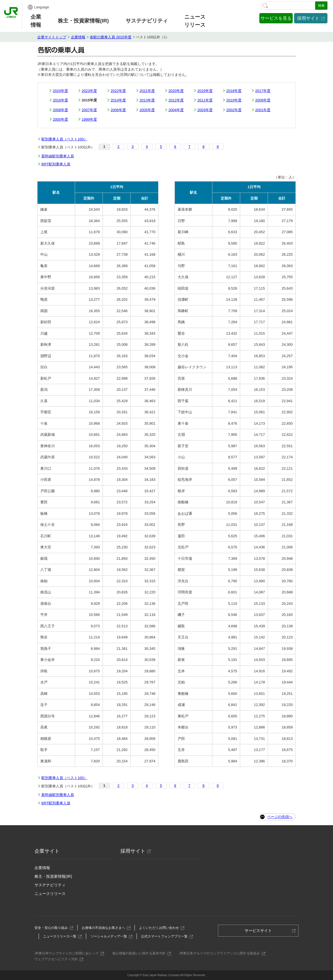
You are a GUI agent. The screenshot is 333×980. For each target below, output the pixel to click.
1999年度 (89, 119)
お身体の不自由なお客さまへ (105, 928)
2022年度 (118, 91)
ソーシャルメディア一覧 (110, 936)
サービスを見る (276, 18)
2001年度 (263, 110)
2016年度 (60, 100)
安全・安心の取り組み (53, 928)
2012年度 (176, 100)
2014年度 (118, 100)
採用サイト (308, 18)
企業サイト (47, 851)
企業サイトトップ (52, 37)
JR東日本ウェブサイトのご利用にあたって (68, 953)
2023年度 (89, 91)
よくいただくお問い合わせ (161, 928)
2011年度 (205, 100)
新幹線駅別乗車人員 (58, 156)
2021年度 (147, 91)
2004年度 (176, 110)
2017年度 (263, 91)
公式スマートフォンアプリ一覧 (166, 936)
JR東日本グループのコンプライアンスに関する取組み (221, 953)
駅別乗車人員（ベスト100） (64, 139)
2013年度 (147, 100)
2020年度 (176, 91)
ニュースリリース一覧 (61, 936)
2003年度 (205, 110)
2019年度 (205, 91)
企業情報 (36, 21)
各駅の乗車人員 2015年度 (111, 37)
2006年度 (118, 110)
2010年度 (234, 100)
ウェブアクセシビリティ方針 (58, 959)
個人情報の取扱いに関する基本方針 (141, 953)
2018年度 (234, 91)
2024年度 (60, 91)
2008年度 (60, 110)
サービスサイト (260, 932)
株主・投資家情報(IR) (53, 876)
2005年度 (147, 110)
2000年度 (60, 119)
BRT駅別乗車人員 (56, 164)
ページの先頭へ (280, 817)
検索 (321, 6)
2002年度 (234, 110)
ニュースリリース (195, 21)
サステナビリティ (50, 885)
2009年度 (263, 100)
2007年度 (89, 110)
